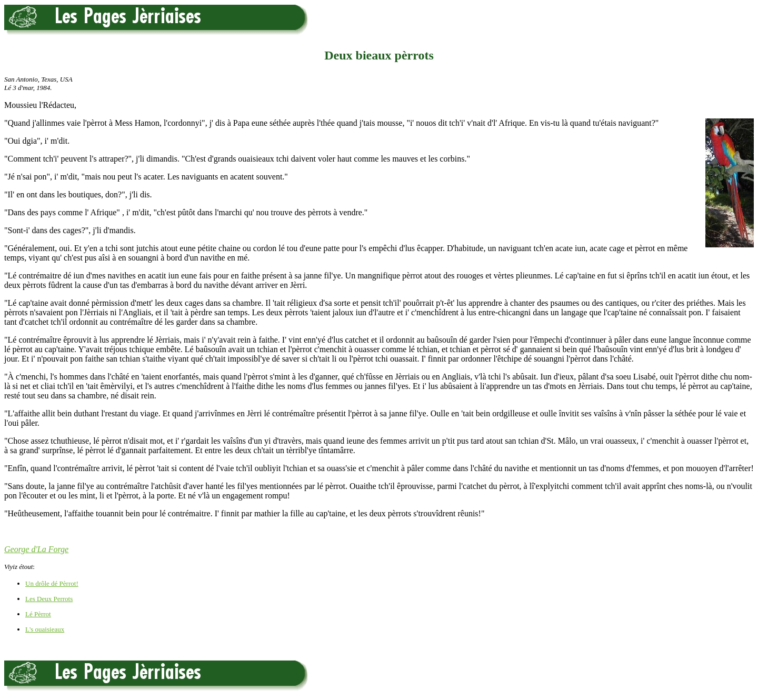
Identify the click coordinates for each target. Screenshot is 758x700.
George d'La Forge (36, 549)
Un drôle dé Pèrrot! (52, 583)
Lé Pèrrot (38, 614)
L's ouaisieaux (45, 629)
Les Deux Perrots (49, 599)
